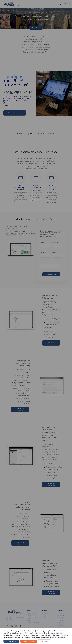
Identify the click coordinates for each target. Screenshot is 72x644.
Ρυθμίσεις (44, 641)
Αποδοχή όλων (11, 641)
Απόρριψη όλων (29, 641)
